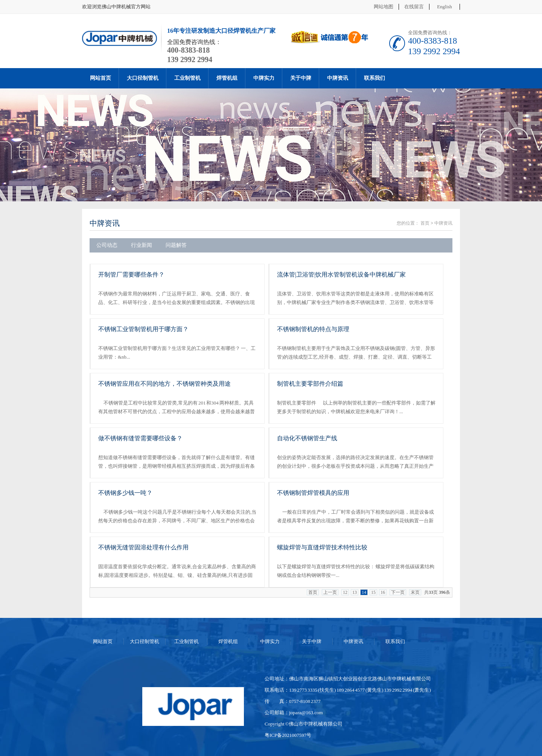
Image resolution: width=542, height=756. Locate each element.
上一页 (330, 592)
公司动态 (107, 245)
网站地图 (384, 7)
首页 (425, 223)
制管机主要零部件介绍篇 (310, 384)
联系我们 (375, 78)
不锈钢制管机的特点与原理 (313, 329)
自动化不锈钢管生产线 (307, 438)
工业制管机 (187, 78)
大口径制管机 (143, 78)
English (445, 7)
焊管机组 (227, 78)
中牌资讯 (338, 78)
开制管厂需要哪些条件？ (131, 275)
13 (355, 592)
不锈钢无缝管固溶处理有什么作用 (143, 547)
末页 (415, 592)
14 (364, 592)
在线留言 (414, 7)
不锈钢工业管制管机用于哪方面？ (143, 329)
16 (383, 592)
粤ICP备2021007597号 (288, 735)
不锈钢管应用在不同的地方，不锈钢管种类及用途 (164, 384)
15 (373, 592)
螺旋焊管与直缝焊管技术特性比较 (322, 547)
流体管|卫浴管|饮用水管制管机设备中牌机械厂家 (341, 275)
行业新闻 (142, 245)
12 (345, 592)
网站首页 (100, 78)
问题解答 (176, 245)
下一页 (398, 592)
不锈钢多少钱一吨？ (125, 493)
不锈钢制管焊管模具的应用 (313, 493)
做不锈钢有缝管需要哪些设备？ (140, 438)
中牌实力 (264, 78)
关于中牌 (301, 78)
